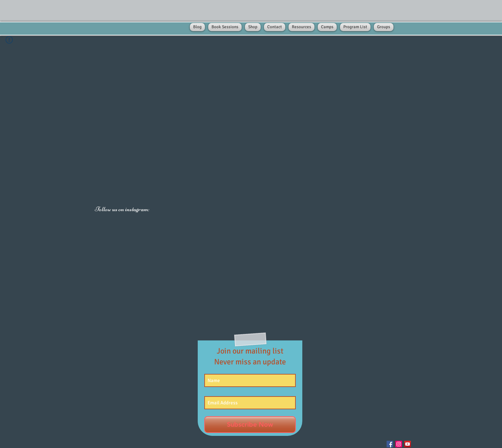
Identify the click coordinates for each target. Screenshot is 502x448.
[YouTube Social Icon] (408, 444)
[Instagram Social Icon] (399, 444)
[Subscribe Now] (250, 425)
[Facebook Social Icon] (390, 444)
